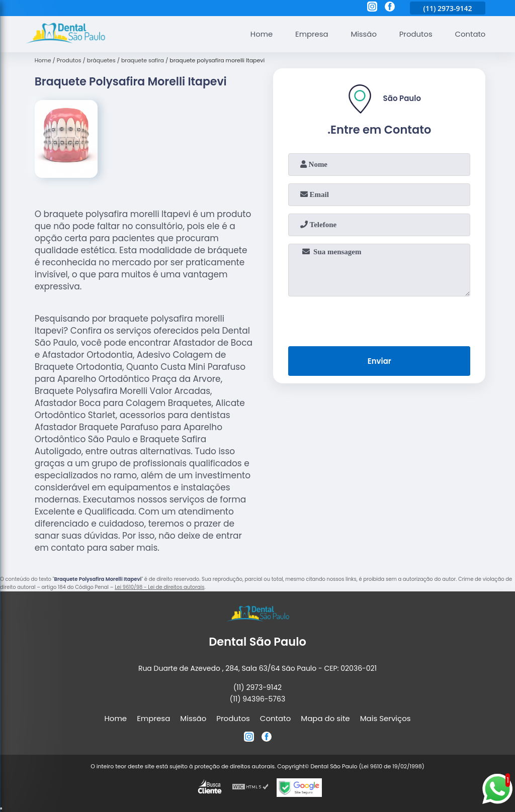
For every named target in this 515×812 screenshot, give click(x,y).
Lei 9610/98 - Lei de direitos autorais (159, 587)
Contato (470, 34)
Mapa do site (325, 718)
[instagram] (372, 8)
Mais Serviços (385, 718)
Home (260, 34)
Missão (363, 34)
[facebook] (390, 8)
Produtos (415, 34)
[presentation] (379, 319)
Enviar (379, 361)
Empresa (310, 34)
